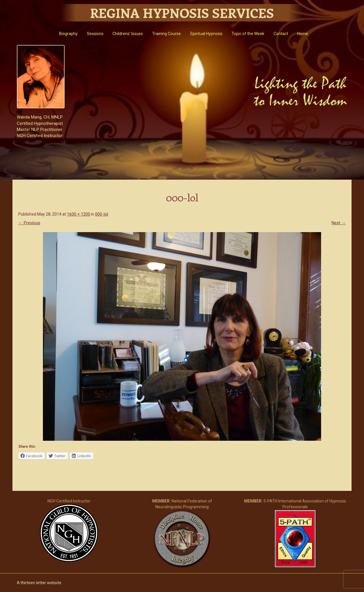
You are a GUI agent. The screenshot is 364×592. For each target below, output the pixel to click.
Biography (68, 34)
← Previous (29, 223)
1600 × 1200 (79, 214)
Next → (339, 223)
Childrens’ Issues (128, 34)
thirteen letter (33, 583)
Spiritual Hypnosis (206, 34)
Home (303, 34)
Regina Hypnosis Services (182, 13)
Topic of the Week (248, 34)
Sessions (95, 34)
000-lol (102, 214)
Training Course (166, 34)
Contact (281, 34)
